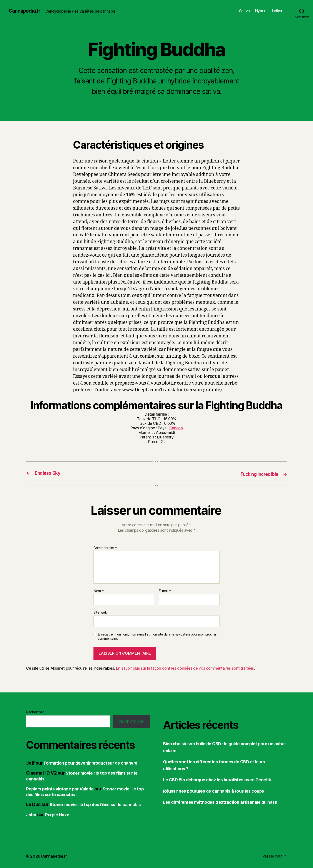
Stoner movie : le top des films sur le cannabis (84, 791)
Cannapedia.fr (25, 11)
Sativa (244, 11)
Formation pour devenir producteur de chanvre (93, 763)
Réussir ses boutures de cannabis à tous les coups (216, 791)
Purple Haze (58, 814)
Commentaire (105, 548)
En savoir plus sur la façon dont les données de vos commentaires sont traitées (185, 668)
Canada (176, 428)
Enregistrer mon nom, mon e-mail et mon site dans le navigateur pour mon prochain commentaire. (158, 636)
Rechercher (35, 712)
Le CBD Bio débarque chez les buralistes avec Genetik (221, 779)
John (31, 814)
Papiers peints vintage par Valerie (62, 788)
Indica (277, 11)
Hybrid (261, 11)
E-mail (165, 591)
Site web (100, 612)
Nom (99, 591)
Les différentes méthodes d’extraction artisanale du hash (224, 802)
